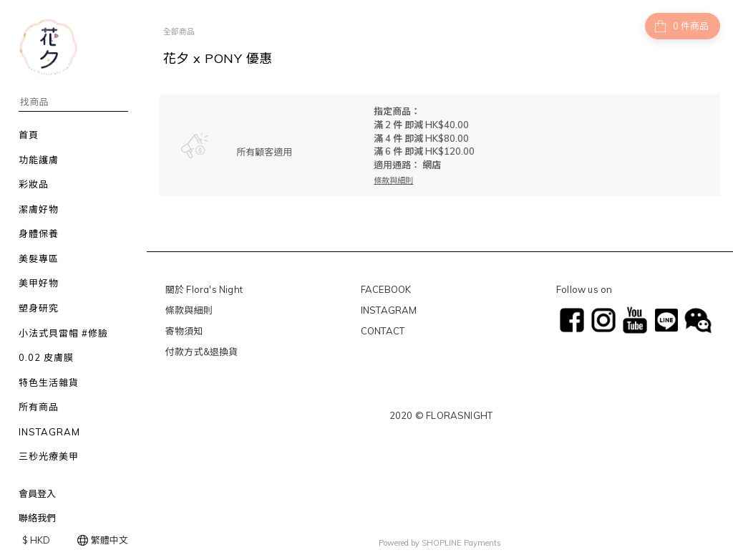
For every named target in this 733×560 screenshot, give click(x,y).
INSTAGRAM (389, 310)
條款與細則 (189, 310)
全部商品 (179, 32)
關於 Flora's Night (204, 289)
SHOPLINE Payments (461, 541)
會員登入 (37, 493)
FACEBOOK (386, 289)
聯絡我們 (37, 518)
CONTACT (383, 331)
